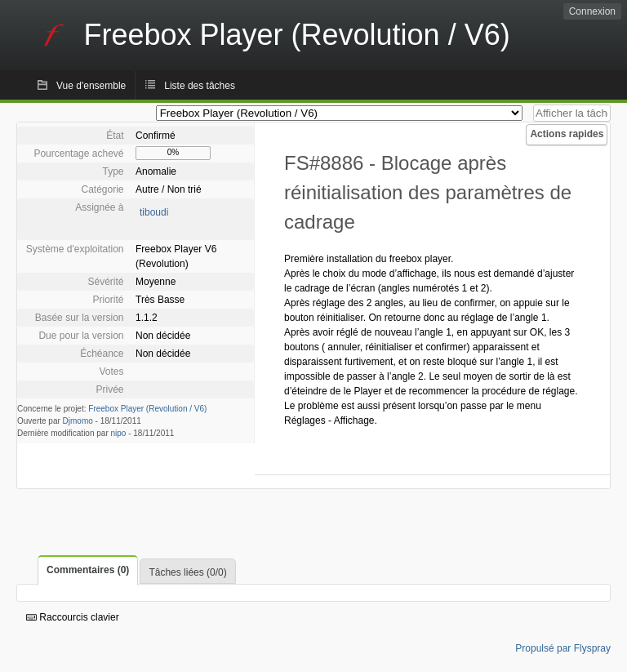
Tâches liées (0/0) (187, 572)
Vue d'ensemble (91, 86)
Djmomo (78, 421)
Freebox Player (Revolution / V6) (147, 409)
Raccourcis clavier (73, 617)
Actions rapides (567, 134)
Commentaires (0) (88, 570)
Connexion (592, 11)
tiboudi (154, 212)
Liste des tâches (200, 86)
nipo (119, 433)
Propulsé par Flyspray (563, 648)
